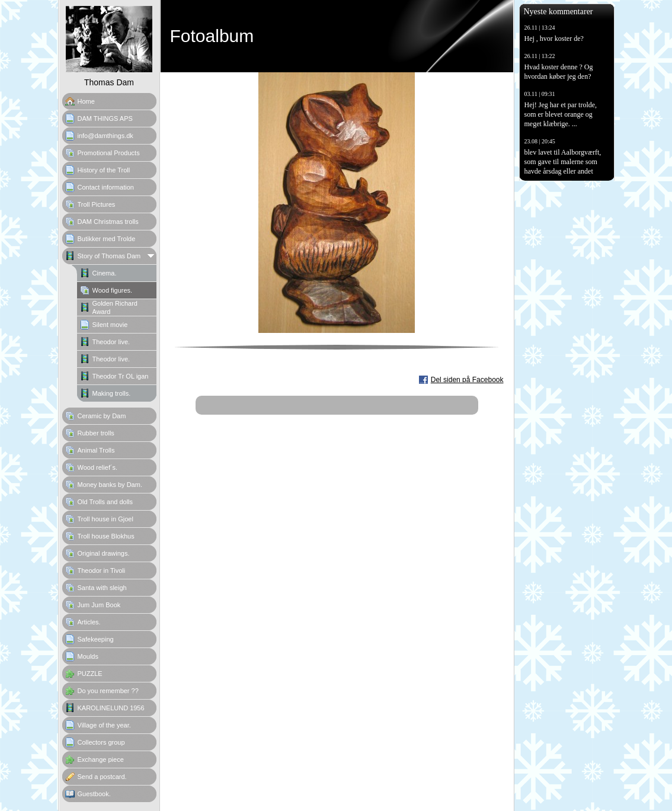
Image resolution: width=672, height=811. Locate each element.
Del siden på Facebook (467, 380)
